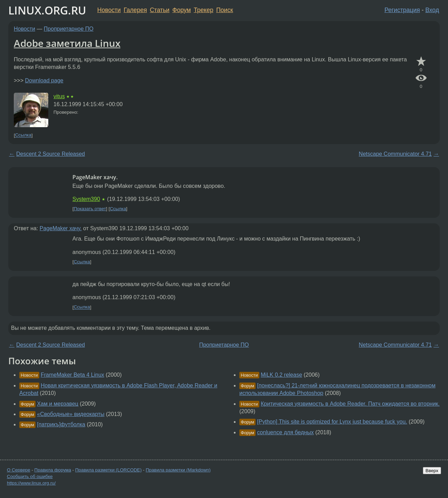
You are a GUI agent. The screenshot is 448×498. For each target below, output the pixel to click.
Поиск (225, 10)
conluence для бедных (285, 432)
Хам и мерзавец (58, 404)
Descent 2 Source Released (51, 154)
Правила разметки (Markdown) (178, 470)
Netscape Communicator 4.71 (395, 154)
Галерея (135, 10)
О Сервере (19, 470)
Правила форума (53, 470)
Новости (109, 10)
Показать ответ (90, 209)
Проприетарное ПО (69, 29)
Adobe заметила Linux (67, 43)
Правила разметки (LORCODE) (108, 470)
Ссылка (23, 135)
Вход (432, 10)
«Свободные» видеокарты (71, 414)
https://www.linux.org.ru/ (31, 483)
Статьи (160, 10)
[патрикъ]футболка (61, 424)
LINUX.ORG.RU (47, 10)
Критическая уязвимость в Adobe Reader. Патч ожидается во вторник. (350, 404)
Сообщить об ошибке (30, 476)
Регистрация (402, 10)
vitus (59, 96)
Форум (182, 10)
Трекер (204, 10)
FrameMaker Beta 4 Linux (72, 375)
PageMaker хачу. (61, 228)
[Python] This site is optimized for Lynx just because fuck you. (332, 422)
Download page (44, 80)
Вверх (432, 471)
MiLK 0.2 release (281, 375)
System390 (86, 199)
